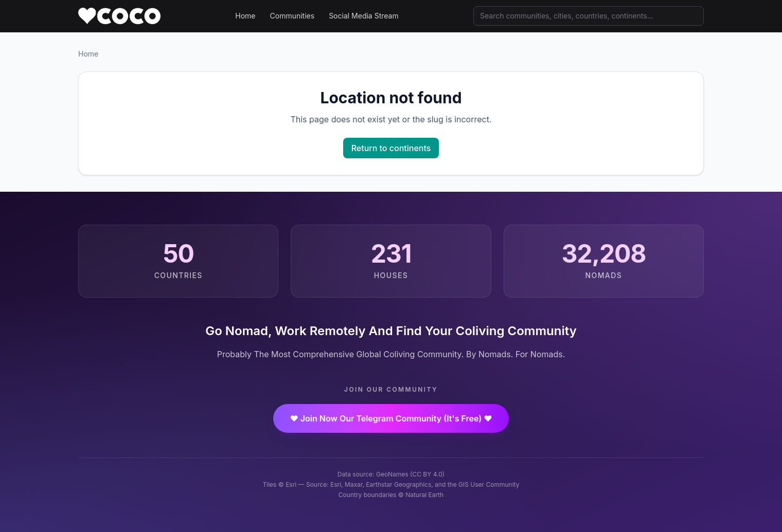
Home (245, 16)
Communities (292, 16)
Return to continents (391, 148)
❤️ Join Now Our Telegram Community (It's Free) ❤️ (391, 418)
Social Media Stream (364, 16)
